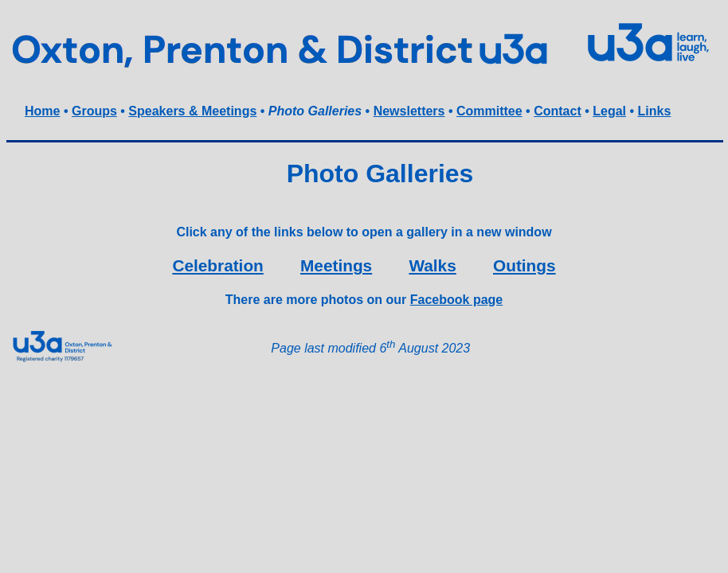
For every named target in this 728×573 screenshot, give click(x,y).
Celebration (217, 265)
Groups (94, 111)
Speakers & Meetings (192, 111)
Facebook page (456, 300)
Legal (609, 111)
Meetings (336, 265)
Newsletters (409, 111)
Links (655, 111)
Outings (524, 265)
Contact (558, 111)
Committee (489, 111)
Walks (432, 265)
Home (42, 111)
